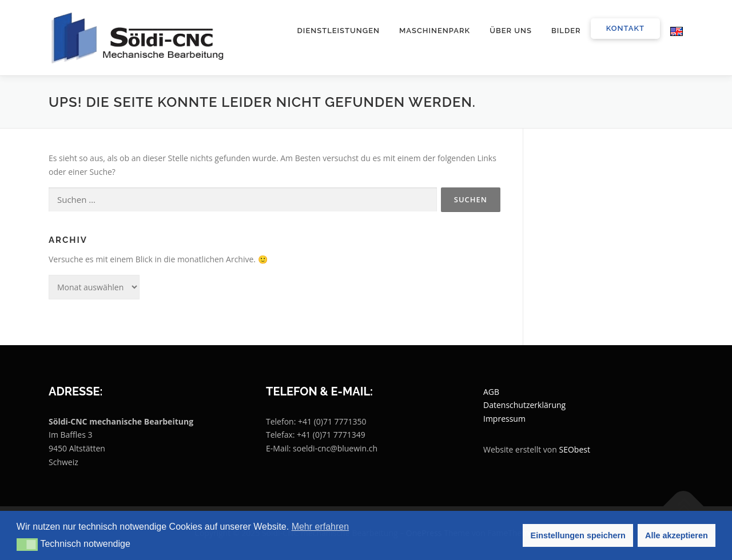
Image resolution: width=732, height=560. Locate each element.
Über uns (511, 31)
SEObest (575, 449)
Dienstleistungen (339, 31)
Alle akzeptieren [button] (677, 535)
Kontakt (625, 28)
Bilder (566, 31)
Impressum (504, 419)
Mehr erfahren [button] (321, 527)
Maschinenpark (435, 31)
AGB (491, 392)
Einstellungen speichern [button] (578, 535)
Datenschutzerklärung (524, 405)
